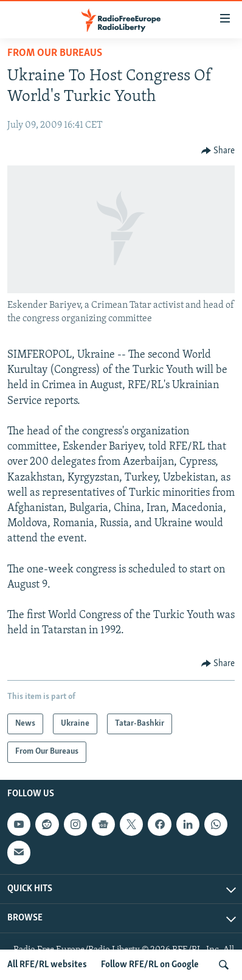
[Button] (218, 151)
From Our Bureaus (55, 53)
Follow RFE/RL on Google (150, 965)
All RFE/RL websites (47, 965)
